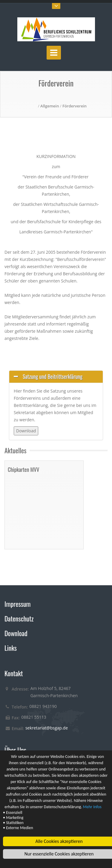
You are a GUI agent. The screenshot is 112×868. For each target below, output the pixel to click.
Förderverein (75, 106)
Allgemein (50, 106)
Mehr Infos (92, 807)
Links (11, 648)
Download (16, 633)
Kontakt (14, 673)
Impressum (18, 604)
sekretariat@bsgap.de (47, 728)
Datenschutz (19, 618)
